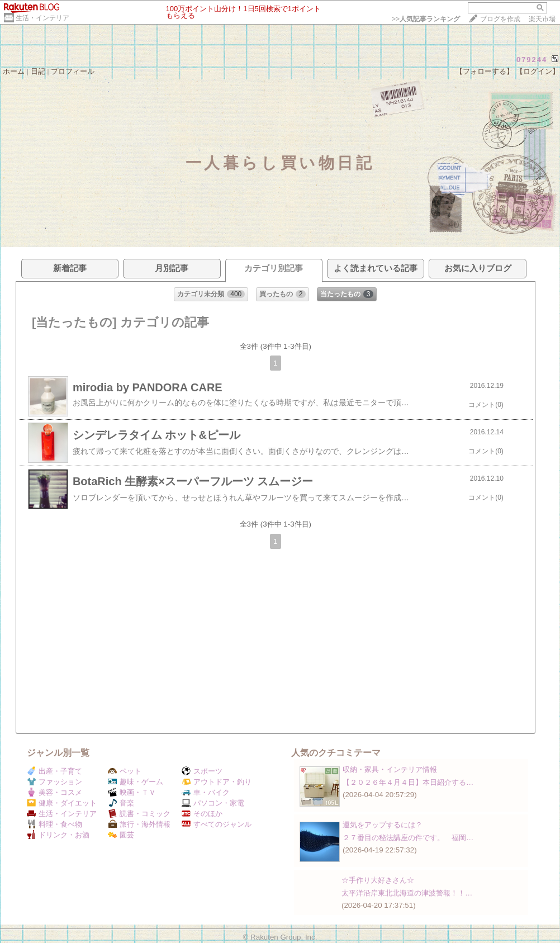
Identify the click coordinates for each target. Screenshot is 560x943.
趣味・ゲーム (136, 782)
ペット (125, 771)
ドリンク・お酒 (58, 835)
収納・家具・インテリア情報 (390, 769)
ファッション (54, 782)
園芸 (121, 835)
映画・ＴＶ (132, 792)
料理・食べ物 (54, 824)
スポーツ (202, 771)
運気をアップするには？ (383, 825)
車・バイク (206, 792)
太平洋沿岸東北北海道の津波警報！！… (407, 893)
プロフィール (73, 71)
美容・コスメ (54, 792)
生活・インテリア (42, 18)
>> (426, 19)
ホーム (14, 71)
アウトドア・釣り (217, 782)
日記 (38, 71)
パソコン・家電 (213, 803)
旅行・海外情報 (139, 824)
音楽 (121, 803)
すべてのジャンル (217, 824)
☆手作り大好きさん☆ (378, 880)
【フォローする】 (485, 71)
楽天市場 (542, 19)
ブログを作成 (500, 19)
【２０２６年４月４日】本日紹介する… (408, 782)
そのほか (202, 814)
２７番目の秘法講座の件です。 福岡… (408, 838)
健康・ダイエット (62, 803)
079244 (532, 60)
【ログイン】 (538, 71)
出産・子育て (54, 771)
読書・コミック (139, 814)
